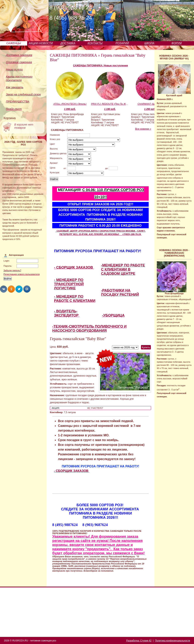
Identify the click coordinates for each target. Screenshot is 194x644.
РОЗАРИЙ (122, 43)
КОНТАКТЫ (95, 43)
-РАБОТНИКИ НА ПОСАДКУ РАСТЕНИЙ (120, 293)
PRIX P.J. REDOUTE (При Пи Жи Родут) (110, 104)
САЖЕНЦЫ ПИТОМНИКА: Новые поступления (100, 66)
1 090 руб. (70, 109)
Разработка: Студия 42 (139, 641)
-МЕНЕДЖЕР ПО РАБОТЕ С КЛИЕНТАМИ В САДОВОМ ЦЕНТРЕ (123, 269)
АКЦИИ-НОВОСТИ (41, 43)
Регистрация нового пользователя (22, 274)
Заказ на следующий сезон (23, 94)
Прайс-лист (14, 109)
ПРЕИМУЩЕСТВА (18, 102)
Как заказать (15, 87)
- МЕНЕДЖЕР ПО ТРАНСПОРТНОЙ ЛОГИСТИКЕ (69, 284)
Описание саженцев (19, 62)
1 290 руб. (150, 109)
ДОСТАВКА (68, 43)
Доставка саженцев (19, 55)
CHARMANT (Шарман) (150, 104)
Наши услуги (14, 69)
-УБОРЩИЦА (113, 315)
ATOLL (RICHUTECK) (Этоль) (70, 104)
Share (4, 289)
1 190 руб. (110, 109)
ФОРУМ (176, 43)
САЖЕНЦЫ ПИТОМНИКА (73, 55)
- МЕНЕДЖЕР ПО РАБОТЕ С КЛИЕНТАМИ (75, 299)
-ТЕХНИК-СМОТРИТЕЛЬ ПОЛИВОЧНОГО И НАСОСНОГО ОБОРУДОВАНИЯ (89, 329)
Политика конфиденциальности (173, 641)
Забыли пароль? (12, 270)
